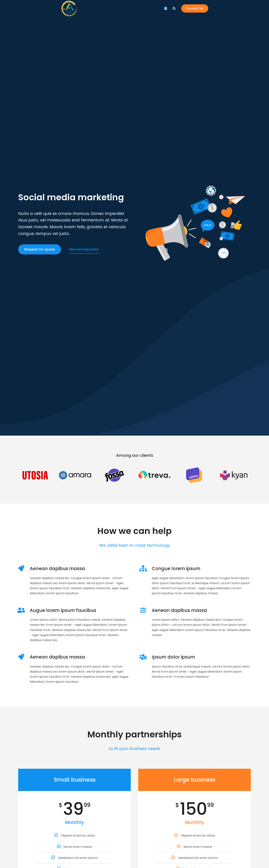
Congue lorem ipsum (176, 569)
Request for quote (40, 249)
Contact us (237, 11)
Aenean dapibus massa (57, 569)
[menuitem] (84, 11)
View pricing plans (84, 249)
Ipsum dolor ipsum (173, 657)
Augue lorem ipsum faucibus (63, 610)
